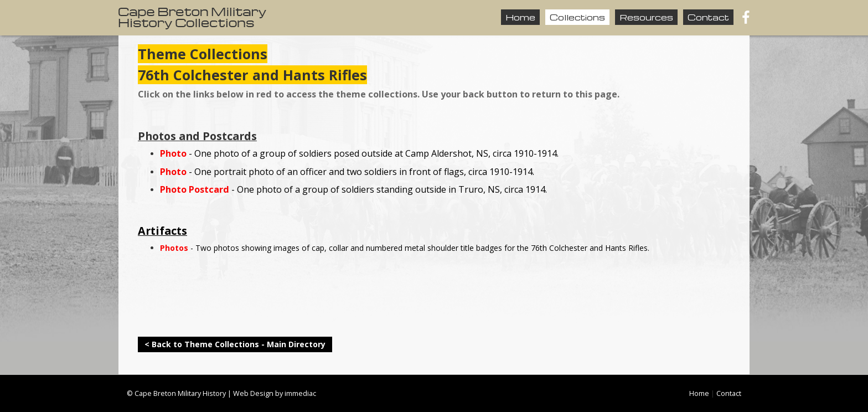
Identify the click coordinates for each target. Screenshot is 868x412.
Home (520, 17)
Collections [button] (577, 17)
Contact (708, 17)
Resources (646, 17)
